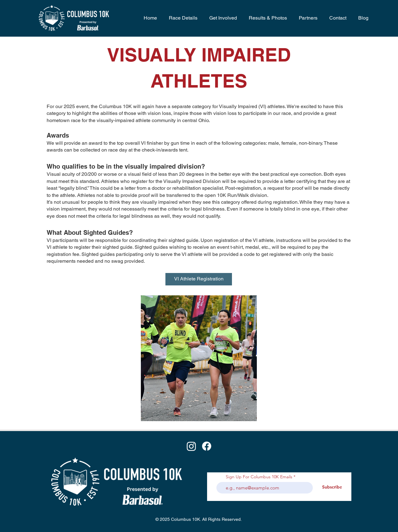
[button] (182, 18)
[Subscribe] (332, 487)
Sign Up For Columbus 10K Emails (259, 477)
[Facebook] (207, 446)
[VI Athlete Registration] (199, 279)
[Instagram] (191, 446)
